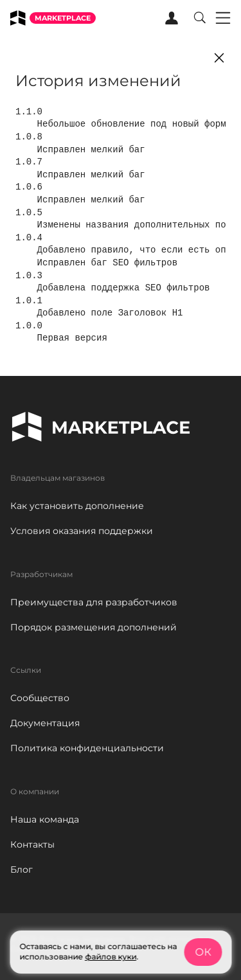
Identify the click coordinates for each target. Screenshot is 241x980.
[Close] (219, 58)
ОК (203, 952)
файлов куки (111, 957)
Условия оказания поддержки (82, 531)
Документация (45, 723)
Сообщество (40, 698)
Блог (22, 869)
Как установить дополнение (77, 506)
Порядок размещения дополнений (94, 627)
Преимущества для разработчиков (94, 602)
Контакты (32, 844)
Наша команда (45, 819)
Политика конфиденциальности (87, 748)
